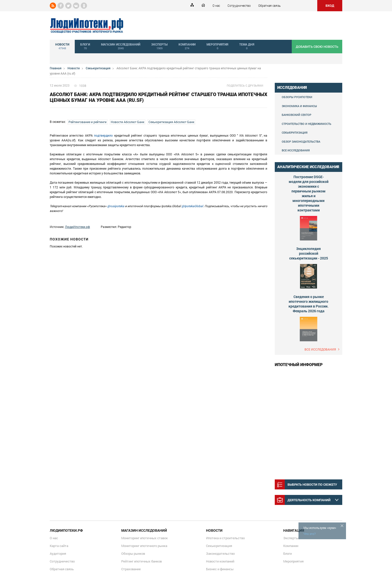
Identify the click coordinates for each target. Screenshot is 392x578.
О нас (216, 6)
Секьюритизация (98, 68)
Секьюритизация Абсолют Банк (171, 122)
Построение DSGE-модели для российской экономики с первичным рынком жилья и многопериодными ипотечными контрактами (309, 193)
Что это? (310, 534)
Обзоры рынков (133, 553)
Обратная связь (269, 6)
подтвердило (103, 135)
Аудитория (58, 553)
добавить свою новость (317, 47)
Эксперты (291, 538)
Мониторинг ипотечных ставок (144, 538)
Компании (291, 546)
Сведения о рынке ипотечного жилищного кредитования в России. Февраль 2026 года (308, 304)
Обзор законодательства (301, 141)
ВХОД (330, 6)
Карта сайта (59, 546)
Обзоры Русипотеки (297, 97)
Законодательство (220, 553)
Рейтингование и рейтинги (87, 122)
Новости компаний (220, 561)
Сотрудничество (239, 6)
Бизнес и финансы (220, 569)
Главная (56, 68)
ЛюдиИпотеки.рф (77, 227)
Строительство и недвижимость (306, 124)
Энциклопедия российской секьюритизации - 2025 (309, 253)
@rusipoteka (116, 206)
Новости (74, 68)
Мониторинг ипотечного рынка (144, 546)
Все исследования (296, 150)
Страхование (131, 569)
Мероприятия (293, 561)
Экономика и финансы (299, 106)
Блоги (287, 553)
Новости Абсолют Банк (127, 122)
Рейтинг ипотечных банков (141, 561)
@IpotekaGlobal (192, 206)
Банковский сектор (296, 115)
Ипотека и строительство (225, 538)
